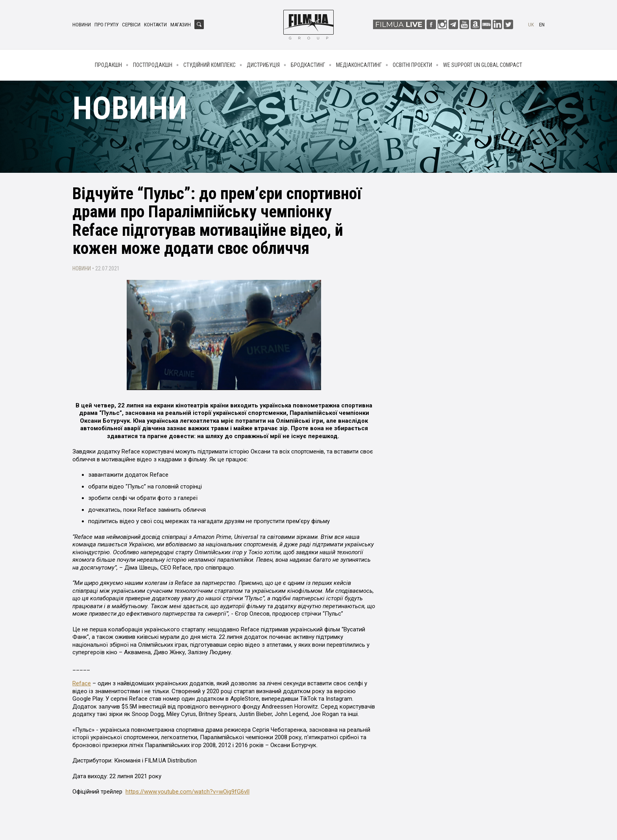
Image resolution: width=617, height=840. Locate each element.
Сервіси (131, 25)
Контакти (155, 25)
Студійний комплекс (210, 65)
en (542, 25)
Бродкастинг (308, 65)
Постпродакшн (153, 65)
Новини (82, 25)
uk (531, 25)
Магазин (181, 25)
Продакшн (108, 65)
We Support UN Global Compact (483, 65)
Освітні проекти (412, 65)
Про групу (106, 25)
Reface (82, 683)
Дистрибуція (263, 65)
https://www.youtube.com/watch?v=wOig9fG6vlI (188, 792)
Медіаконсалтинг (359, 65)
